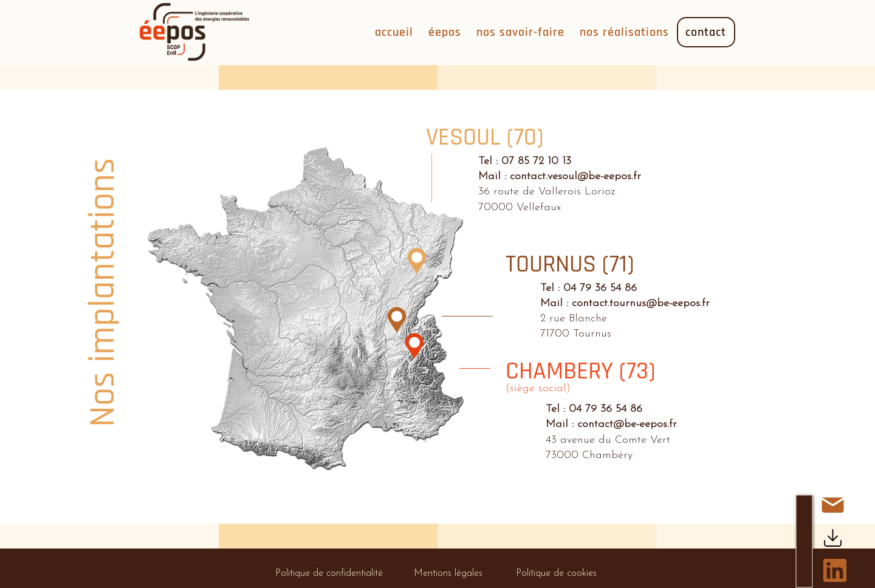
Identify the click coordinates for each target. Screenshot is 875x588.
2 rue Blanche (574, 319)
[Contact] (832, 505)
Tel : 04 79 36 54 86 (588, 288)
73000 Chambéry (589, 455)
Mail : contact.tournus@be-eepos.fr (625, 303)
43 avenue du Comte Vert (608, 440)
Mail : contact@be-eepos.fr (611, 424)
